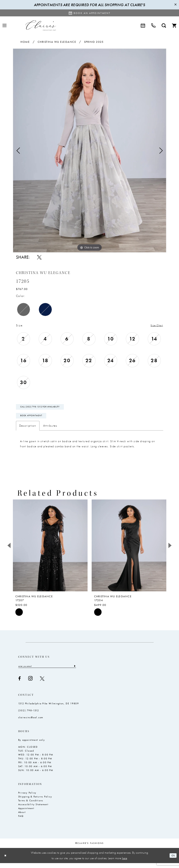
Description (28, 430)
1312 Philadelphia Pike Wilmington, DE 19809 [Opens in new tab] (49, 709)
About (22, 817)
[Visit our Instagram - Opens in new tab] (30, 684)
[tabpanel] (90, 151)
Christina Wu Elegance (57, 42)
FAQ (21, 821)
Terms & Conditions (31, 806)
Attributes (50, 430)
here (124, 863)
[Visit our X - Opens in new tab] (42, 683)
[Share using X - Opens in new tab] (39, 257)
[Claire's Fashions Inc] (41, 25)
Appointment (26, 813)
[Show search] (164, 26)
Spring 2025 (94, 42)
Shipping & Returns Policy (35, 802)
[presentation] (50, 550)
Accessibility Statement (33, 809)
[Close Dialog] (6, 861)
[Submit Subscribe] (74, 671)
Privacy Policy (27, 798)
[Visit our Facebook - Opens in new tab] (20, 683)
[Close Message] (175, 5)
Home (25, 42)
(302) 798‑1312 (29, 716)
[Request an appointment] (90, 13)
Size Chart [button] (155, 326)
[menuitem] (5, 25)
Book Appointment (34, 419)
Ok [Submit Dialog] (172, 860)
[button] (5, 25)
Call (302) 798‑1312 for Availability (45, 409)
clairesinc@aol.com (31, 723)
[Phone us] (153, 26)
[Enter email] (47, 671)
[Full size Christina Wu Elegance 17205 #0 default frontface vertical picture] (90, 151)
